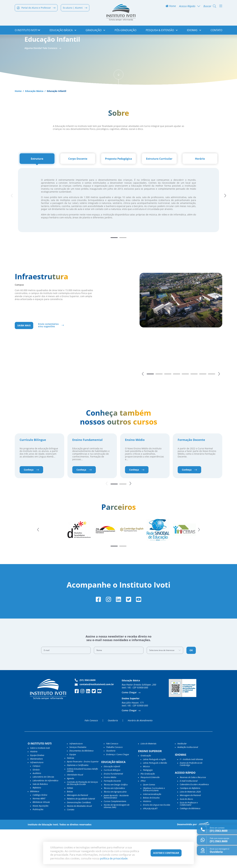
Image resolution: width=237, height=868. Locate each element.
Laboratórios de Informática (45, 819)
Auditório (37, 812)
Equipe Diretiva (37, 794)
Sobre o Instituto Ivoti (40, 786)
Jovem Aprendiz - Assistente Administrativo (116, 835)
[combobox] (165, 689)
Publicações (38, 848)
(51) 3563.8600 (85, 719)
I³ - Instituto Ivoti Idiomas (191, 798)
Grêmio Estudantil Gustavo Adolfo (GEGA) (82, 809)
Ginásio (36, 808)
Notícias (71, 797)
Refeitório (37, 826)
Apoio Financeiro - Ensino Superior (83, 800)
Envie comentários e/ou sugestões (48, 362)
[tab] (37, 195)
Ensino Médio (135, 477)
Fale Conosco (91, 759)
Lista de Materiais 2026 (190, 830)
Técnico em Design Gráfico (116, 823)
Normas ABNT (39, 837)
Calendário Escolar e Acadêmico (194, 823)
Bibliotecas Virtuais (41, 841)
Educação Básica (63, 31)
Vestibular (182, 782)
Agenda (70, 817)
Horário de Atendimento (140, 759)
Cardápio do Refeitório (190, 827)
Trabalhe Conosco (114, 786)
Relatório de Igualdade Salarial (81, 837)
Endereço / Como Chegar (118, 793)
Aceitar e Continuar (166, 853)
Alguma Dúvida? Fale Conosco (41, 84)
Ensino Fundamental (87, 477)
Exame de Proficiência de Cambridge (191, 803)
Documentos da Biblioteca (81, 789)
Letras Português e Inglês (154, 798)
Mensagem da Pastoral (77, 834)
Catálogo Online (40, 833)
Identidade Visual (75, 813)
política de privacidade (114, 858)
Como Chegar (130, 731)
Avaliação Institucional (188, 786)
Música (146, 805)
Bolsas (70, 830)
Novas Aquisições (41, 844)
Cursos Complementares (115, 840)
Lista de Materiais (148, 782)
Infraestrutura (76, 782)
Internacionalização (152, 833)
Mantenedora (36, 797)
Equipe (73, 793)
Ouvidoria (113, 759)
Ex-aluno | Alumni (75, 8)
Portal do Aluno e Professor (36, 8)
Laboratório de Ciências (43, 815)
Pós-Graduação (125, 31)
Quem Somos (149, 823)
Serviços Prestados (78, 786)
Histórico (147, 840)
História (34, 790)
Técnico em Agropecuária (115, 830)
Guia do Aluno (186, 838)
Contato (216, 31)
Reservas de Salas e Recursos (193, 816)
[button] (226, 231)
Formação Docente (191, 477)
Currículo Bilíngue (33, 477)
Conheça (31, 507)
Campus (36, 805)
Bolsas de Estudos (151, 836)
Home (171, 7)
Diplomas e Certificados (78, 804)
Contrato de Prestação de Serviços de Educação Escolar (82, 822)
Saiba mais (24, 362)
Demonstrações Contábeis (79, 841)
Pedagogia (148, 809)
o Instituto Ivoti (27, 31)
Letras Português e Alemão (155, 801)
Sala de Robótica (40, 823)
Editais (70, 827)
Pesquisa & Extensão (162, 31)
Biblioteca (35, 830)
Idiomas (194, 31)
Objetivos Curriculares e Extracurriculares (154, 828)
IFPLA (143, 820)
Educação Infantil (112, 805)
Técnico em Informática (114, 827)
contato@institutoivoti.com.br (94, 723)
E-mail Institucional (189, 820)
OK (191, 689)
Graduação (95, 31)
